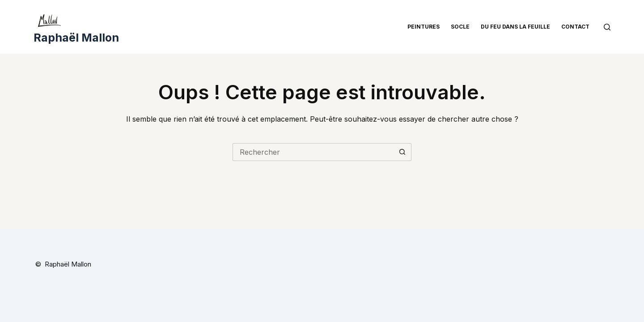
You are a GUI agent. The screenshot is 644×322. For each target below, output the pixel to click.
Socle (460, 27)
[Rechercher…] (313, 152)
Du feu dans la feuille (515, 27)
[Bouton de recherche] (402, 152)
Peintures (424, 27)
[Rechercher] (607, 27)
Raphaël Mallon (76, 38)
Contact (575, 27)
